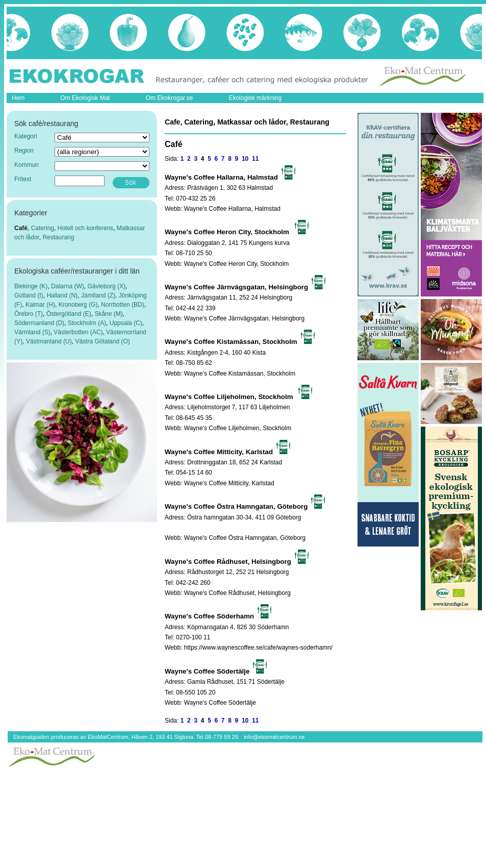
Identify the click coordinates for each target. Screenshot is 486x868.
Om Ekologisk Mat (85, 98)
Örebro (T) (29, 314)
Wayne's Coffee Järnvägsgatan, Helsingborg (244, 318)
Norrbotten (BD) (123, 305)
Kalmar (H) (40, 305)
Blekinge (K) (31, 286)
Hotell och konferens (85, 228)
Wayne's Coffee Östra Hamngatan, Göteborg (245, 538)
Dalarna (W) (68, 286)
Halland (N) (62, 295)
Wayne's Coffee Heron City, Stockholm (236, 264)
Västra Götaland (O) (102, 341)
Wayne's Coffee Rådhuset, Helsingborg (237, 593)
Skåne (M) (108, 314)
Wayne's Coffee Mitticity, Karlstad (229, 483)
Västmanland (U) (49, 341)
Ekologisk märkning (255, 98)
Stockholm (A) (87, 323)
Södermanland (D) (39, 323)
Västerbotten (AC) (78, 332)
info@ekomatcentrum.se (274, 737)
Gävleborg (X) (106, 286)
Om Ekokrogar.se (170, 98)
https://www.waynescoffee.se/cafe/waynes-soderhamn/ (258, 648)
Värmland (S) (32, 332)
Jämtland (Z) (98, 295)
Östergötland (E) (69, 314)
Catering (43, 228)
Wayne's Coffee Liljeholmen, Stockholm (238, 428)
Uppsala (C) (126, 323)
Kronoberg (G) (78, 305)
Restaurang (58, 237)
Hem (18, 98)
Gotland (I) (29, 295)
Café (21, 228)
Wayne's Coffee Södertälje (220, 703)
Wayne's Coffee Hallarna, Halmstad (232, 209)
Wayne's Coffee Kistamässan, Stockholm (240, 374)
